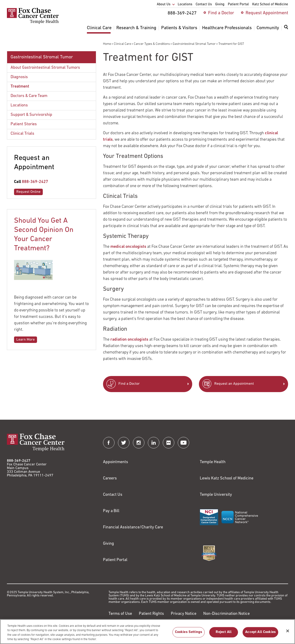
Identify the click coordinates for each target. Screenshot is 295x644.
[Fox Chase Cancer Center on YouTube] (183, 443)
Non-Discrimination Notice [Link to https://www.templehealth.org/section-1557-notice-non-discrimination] (226, 614)
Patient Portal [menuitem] (238, 4)
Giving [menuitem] (220, 4)
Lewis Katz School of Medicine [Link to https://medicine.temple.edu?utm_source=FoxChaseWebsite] (227, 478)
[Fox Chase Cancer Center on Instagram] (139, 443)
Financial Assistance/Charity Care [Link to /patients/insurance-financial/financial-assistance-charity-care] (133, 527)
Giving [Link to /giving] (109, 544)
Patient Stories (24, 124)
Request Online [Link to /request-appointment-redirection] (28, 192)
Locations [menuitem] (185, 4)
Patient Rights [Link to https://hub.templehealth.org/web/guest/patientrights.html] (151, 614)
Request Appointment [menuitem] (267, 13)
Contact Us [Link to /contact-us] (113, 495)
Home (107, 44)
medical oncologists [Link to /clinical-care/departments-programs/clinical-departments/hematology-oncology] (128, 247)
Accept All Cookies (260, 634)
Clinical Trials (22, 134)
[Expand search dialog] (286, 28)
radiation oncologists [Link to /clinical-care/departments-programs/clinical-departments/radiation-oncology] (129, 340)
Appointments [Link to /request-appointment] (116, 462)
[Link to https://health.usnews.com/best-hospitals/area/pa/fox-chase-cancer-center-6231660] (209, 553)
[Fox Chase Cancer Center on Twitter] (124, 443)
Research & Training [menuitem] (136, 28)
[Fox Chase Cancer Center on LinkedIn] (154, 443)
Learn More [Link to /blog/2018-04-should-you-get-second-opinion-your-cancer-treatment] (26, 340)
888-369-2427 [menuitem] (182, 13)
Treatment (20, 87)
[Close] (288, 633)
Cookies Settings (189, 634)
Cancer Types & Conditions (152, 44)
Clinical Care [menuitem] (99, 28)
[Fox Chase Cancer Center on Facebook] (109, 443)
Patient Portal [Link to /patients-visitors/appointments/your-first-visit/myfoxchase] (115, 560)
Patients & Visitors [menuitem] (179, 28)
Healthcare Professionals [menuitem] (227, 28)
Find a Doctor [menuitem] (221, 13)
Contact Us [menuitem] (204, 4)
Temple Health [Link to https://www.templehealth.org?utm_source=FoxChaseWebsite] (213, 462)
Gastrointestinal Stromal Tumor (194, 44)
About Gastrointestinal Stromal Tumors (45, 68)
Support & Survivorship (31, 115)
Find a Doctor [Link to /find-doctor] (129, 384)
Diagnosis (19, 77)
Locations (19, 105)
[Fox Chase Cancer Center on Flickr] (169, 443)
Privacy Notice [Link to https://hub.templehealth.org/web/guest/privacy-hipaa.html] (184, 614)
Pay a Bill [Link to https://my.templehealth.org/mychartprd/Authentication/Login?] (111, 511)
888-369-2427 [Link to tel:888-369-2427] (35, 182)
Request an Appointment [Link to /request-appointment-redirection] (234, 384)
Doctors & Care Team (29, 96)
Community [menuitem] (268, 28)
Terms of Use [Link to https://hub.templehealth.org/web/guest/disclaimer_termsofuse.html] (120, 614)
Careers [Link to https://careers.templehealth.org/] (110, 478)
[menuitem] (286, 30)
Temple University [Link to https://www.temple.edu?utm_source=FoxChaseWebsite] (216, 495)
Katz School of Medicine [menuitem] (270, 4)
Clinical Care (122, 44)
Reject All (224, 634)
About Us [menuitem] (164, 4)
